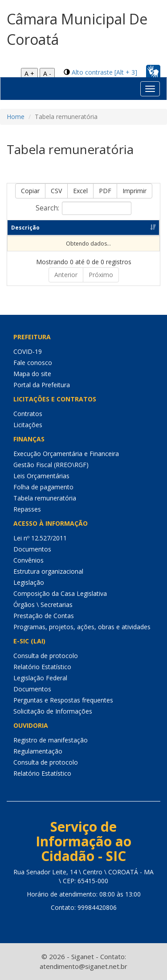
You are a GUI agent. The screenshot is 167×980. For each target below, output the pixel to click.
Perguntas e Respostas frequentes (63, 700)
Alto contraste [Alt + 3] (104, 72)
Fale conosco (33, 363)
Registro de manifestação (51, 740)
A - (47, 73)
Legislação (29, 582)
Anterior (66, 275)
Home (16, 117)
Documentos (32, 549)
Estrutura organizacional (48, 571)
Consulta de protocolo (46, 656)
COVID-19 (28, 351)
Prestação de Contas (44, 616)
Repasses (27, 509)
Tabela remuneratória (45, 498)
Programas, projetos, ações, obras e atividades (82, 627)
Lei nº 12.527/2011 (40, 538)
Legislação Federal (40, 678)
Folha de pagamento (43, 487)
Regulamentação (38, 751)
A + (29, 73)
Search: (83, 208)
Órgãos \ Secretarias (43, 605)
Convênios (29, 560)
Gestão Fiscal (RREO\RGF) (51, 465)
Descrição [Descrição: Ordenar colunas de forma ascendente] (25, 228)
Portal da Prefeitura (42, 385)
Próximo (101, 275)
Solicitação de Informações (53, 711)
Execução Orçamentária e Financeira (66, 454)
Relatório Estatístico (42, 667)
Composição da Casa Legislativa (60, 593)
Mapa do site (32, 374)
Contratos (28, 414)
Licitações (28, 425)
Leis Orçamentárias (41, 476)
